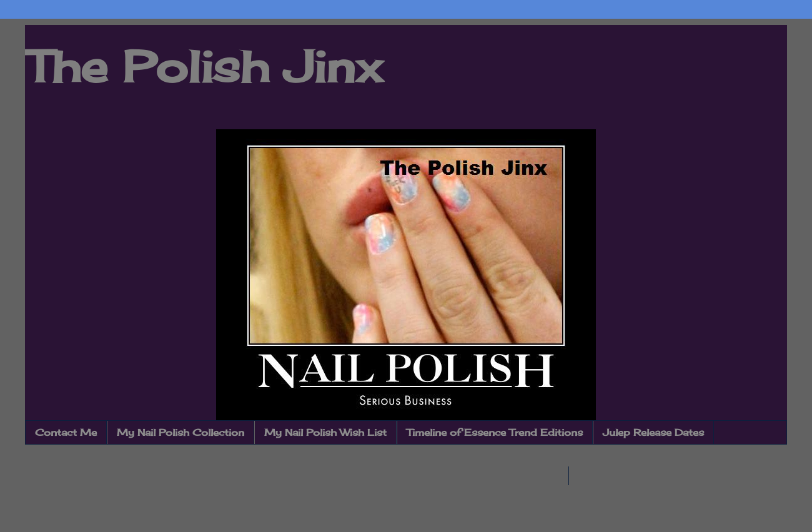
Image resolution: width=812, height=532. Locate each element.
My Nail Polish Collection (181, 432)
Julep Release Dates (653, 432)
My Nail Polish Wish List (325, 432)
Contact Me (66, 432)
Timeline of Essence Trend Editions (495, 432)
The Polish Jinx (204, 66)
